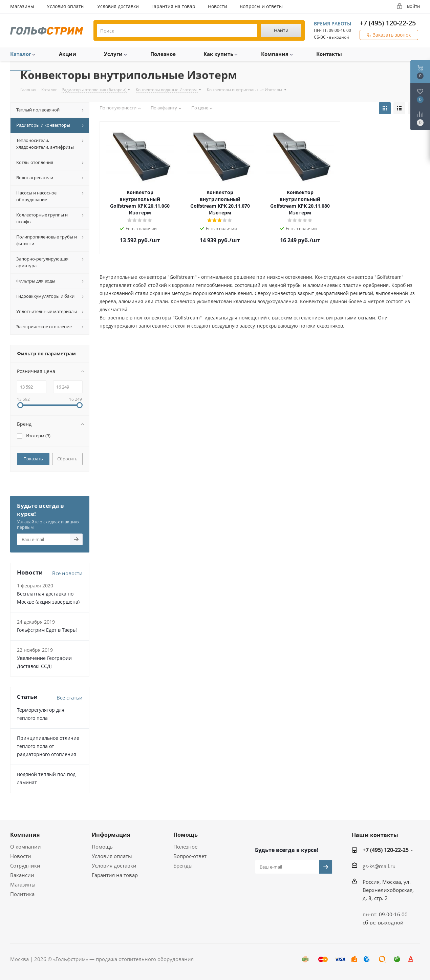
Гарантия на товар (115, 875)
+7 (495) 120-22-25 (388, 23)
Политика (22, 894)
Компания (25, 835)
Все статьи (70, 697)
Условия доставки (114, 866)
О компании (26, 847)
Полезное (185, 847)
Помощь (102, 847)
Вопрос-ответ (190, 856)
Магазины (23, 884)
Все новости (67, 573)
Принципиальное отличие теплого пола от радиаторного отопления (48, 746)
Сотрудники (25, 866)
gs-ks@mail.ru (379, 866)
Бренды (183, 866)
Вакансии (22, 875)
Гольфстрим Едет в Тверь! (47, 630)
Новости (21, 856)
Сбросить (67, 459)
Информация (111, 835)
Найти (281, 30)
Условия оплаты (112, 856)
